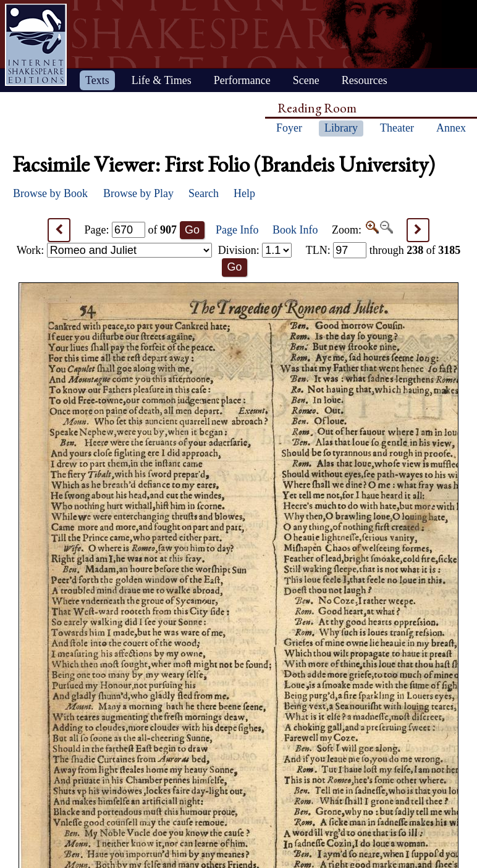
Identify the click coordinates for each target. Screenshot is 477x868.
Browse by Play (138, 193)
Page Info (237, 230)
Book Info (295, 230)
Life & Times (162, 80)
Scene (306, 80)
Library (341, 128)
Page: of (131, 230)
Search (204, 193)
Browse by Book (50, 193)
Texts (97, 80)
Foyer (289, 128)
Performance (242, 80)
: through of (383, 250)
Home (36, 45)
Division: (255, 250)
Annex (451, 128)
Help (244, 193)
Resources (365, 80)
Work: (114, 250)
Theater (397, 128)
